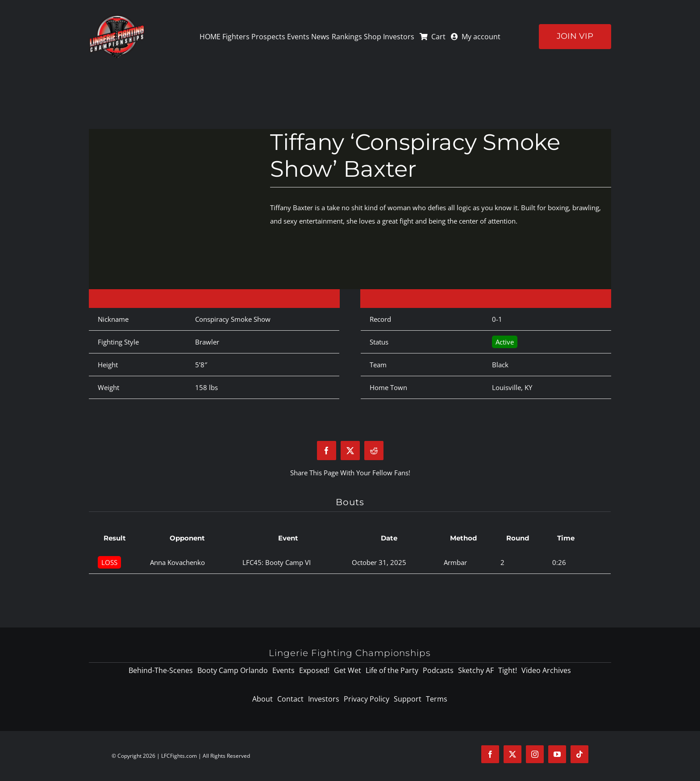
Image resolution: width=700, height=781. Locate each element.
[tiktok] (579, 754)
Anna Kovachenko (177, 562)
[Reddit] (374, 451)
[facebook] (490, 754)
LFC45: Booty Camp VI (277, 562)
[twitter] (512, 754)
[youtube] (557, 754)
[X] (350, 451)
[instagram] (535, 754)
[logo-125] (117, 17)
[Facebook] (327, 451)
